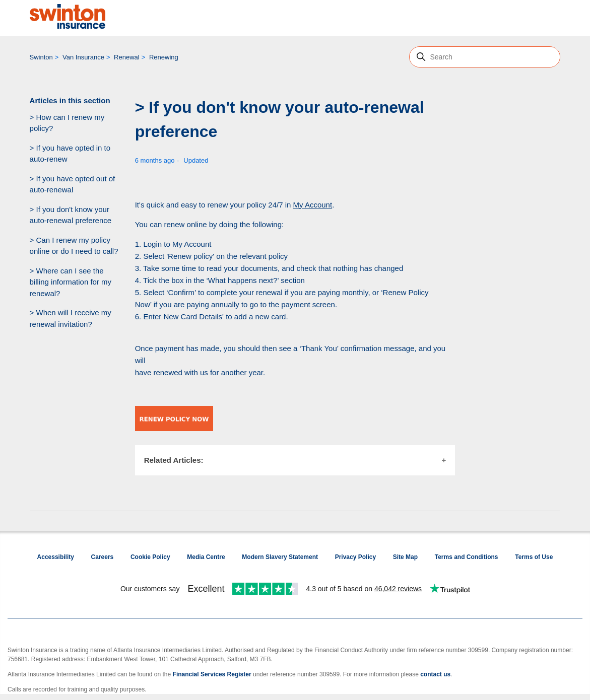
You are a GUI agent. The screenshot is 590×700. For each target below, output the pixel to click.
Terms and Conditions (467, 557)
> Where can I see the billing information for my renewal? (71, 282)
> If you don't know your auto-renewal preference (71, 215)
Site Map (405, 557)
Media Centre (206, 557)
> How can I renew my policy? (67, 123)
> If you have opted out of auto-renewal (73, 184)
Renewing (164, 57)
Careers (103, 557)
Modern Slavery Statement (280, 557)
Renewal (127, 57)
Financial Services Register (212, 674)
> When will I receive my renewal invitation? (71, 318)
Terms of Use (534, 557)
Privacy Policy (355, 557)
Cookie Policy (150, 557)
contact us (435, 674)
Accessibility (56, 557)
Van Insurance (83, 57)
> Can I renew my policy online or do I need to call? (74, 246)
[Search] (485, 57)
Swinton (41, 57)
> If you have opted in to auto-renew (70, 154)
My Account (313, 205)
